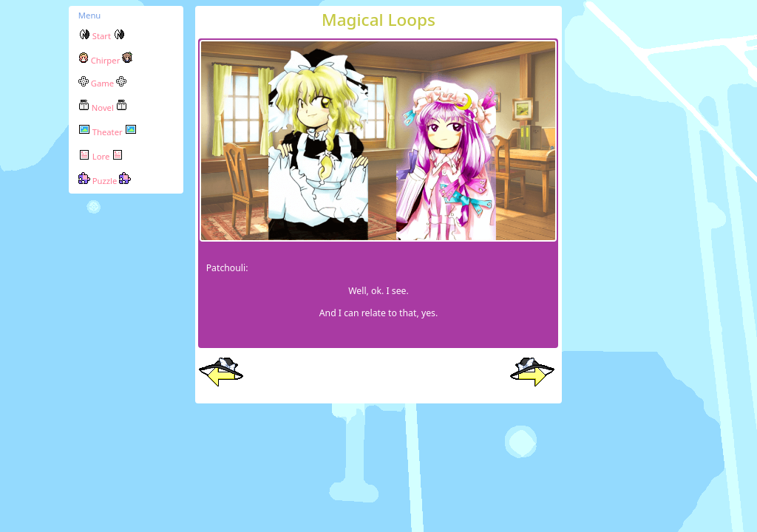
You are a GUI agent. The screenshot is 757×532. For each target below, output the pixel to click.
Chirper (105, 60)
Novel (103, 108)
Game (102, 83)
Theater (108, 132)
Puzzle (105, 181)
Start (102, 36)
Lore (101, 156)
